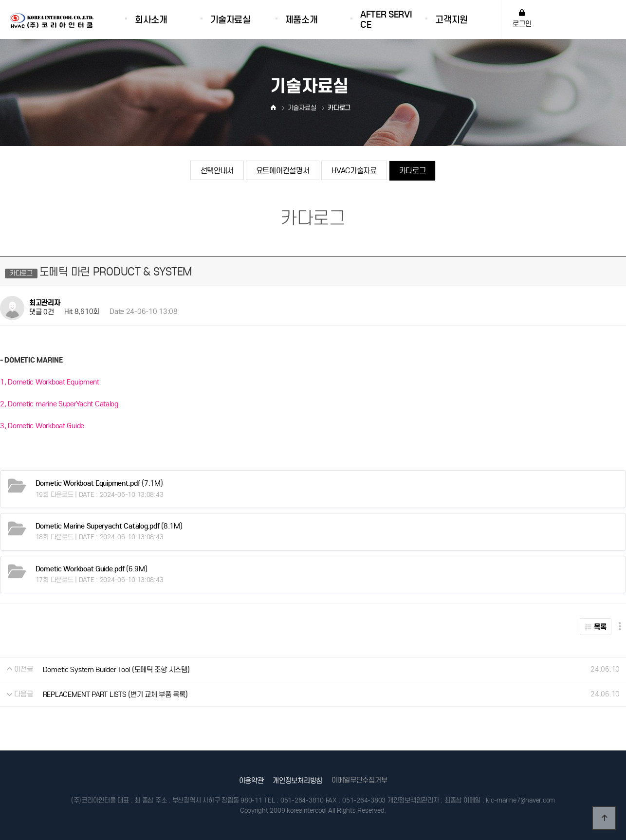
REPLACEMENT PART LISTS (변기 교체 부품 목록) (115, 694)
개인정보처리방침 (297, 781)
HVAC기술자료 (354, 171)
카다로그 (413, 171)
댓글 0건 (42, 312)
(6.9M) (92, 569)
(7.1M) (99, 483)
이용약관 (251, 781)
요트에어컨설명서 (283, 171)
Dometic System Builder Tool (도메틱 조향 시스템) (116, 670)
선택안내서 (217, 171)
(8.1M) (109, 526)
